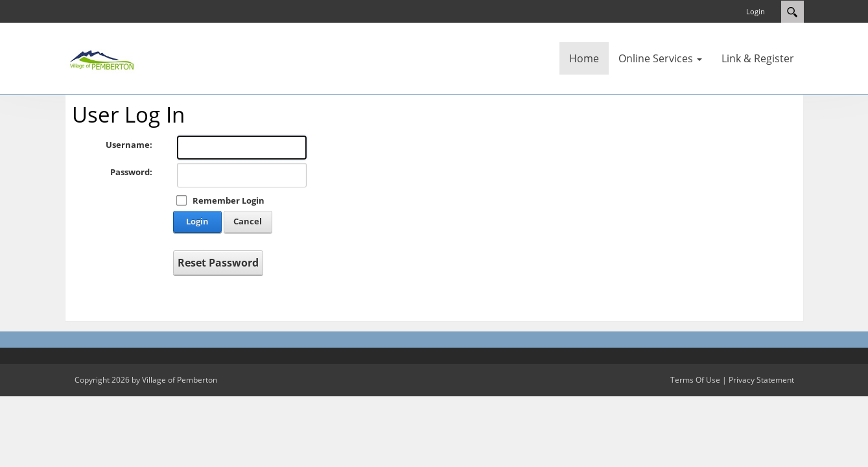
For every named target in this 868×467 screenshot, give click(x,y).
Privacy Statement (761, 380)
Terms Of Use (695, 380)
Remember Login (229, 200)
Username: (129, 145)
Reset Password (218, 263)
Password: (131, 172)
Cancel (248, 221)
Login (756, 11)
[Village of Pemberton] (104, 57)
